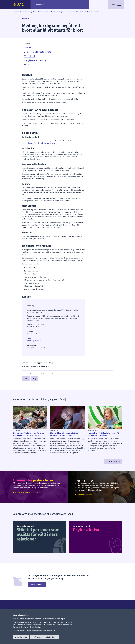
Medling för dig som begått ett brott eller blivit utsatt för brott (78, 12)
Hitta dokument (37, 585)
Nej (35, 379)
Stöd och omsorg (27, 12)
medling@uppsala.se (34, 341)
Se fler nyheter (113, 461)
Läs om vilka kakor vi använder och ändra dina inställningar (34, 631)
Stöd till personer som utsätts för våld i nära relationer (38, 534)
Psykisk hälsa (86, 530)
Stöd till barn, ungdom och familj (44, 12)
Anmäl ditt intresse (84, 495)
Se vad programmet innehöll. (26, 492)
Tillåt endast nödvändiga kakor (45, 637)
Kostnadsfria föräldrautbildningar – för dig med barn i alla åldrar (104, 434)
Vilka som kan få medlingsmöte (37, 52)
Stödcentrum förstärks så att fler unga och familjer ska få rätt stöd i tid (28, 434)
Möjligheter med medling (35, 60)
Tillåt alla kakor (21, 637)
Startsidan (16, 12)
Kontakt (28, 65)
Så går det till (30, 56)
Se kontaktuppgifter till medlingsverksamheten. (39, 143)
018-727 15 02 (32, 334)
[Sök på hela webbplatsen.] (47, 5)
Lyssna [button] (27, 18)
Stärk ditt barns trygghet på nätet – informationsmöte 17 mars (65, 434)
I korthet (28, 48)
